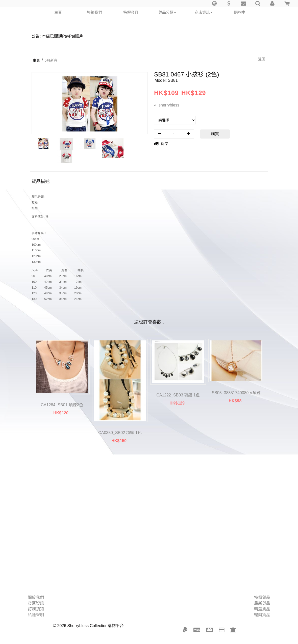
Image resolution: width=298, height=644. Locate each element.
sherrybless (169, 105)
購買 (215, 134)
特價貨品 (131, 12)
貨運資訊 (36, 603)
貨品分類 (167, 12)
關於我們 (36, 597)
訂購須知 (36, 609)
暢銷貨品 (262, 615)
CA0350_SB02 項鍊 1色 (120, 433)
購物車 (240, 12)
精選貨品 (262, 609)
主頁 (58, 12)
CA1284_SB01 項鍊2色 (62, 405)
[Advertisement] (149, 517)
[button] (214, 4)
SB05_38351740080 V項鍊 (236, 393)
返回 (262, 59)
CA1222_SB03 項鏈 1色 (178, 395)
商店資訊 (204, 12)
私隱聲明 (36, 615)
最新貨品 (262, 603)
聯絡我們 (94, 12)
